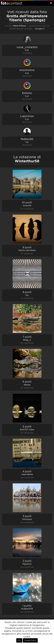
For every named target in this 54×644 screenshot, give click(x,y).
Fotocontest (12, 3)
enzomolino (27, 70)
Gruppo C (40, 29)
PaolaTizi (27, 564)
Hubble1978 (27, 609)
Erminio (27, 93)
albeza (27, 385)
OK (19, 640)
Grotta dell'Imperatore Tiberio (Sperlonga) (27, 18)
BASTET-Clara (27, 430)
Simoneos (27, 519)
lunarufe (27, 206)
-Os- (27, 295)
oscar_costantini (27, 47)
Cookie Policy (30, 640)
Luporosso (27, 116)
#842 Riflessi (20, 26)
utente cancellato (27, 250)
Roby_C (27, 340)
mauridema (27, 474)
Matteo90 (27, 139)
